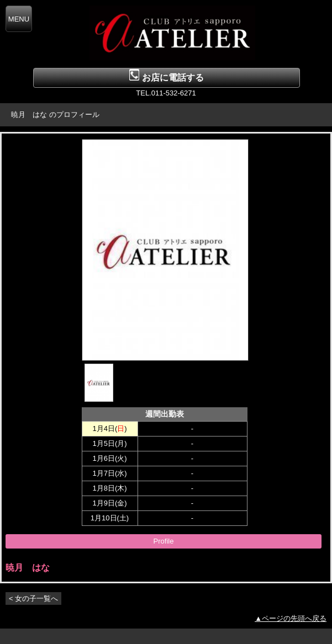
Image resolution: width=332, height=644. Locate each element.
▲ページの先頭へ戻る (291, 618)
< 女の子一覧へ (33, 598)
